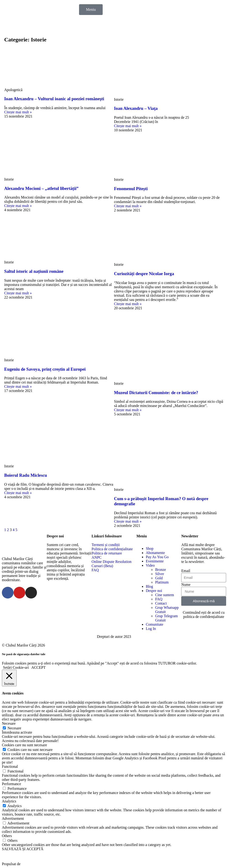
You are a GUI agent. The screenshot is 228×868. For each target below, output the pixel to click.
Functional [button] (10, 766)
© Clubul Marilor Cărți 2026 (24, 645)
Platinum (162, 582)
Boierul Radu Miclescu (26, 475)
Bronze (160, 570)
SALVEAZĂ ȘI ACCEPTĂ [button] (23, 849)
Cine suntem (164, 595)
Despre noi (154, 591)
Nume (186, 585)
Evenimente (155, 561)
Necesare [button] (9, 723)
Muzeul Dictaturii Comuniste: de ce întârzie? (156, 393)
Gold (159, 578)
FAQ (159, 599)
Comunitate (154, 624)
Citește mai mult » (18, 112)
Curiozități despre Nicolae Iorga (144, 274)
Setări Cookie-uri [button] (16, 667)
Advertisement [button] (13, 818)
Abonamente (155, 553)
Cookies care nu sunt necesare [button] (24, 745)
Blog (149, 586)
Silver (159, 574)
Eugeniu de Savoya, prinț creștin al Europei (45, 369)
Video (150, 565)
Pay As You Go (157, 557)
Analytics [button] (9, 801)
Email (186, 571)
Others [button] (7, 836)
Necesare (14, 728)
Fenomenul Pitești (131, 189)
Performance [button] (11, 784)
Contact (161, 603)
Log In (151, 629)
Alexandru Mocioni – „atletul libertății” (41, 188)
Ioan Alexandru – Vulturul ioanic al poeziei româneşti (54, 99)
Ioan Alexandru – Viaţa (136, 108)
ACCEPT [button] (38, 667)
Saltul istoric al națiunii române (34, 271)
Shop (150, 549)
